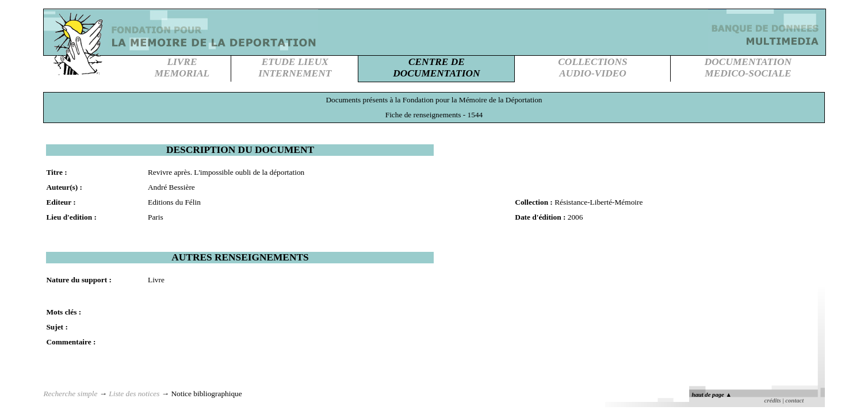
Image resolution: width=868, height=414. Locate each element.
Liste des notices (134, 394)
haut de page (712, 395)
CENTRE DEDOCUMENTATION (436, 68)
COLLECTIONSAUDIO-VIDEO (592, 68)
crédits (773, 400)
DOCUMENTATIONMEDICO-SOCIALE (748, 68)
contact (794, 400)
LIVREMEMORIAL (182, 68)
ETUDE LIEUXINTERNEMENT (295, 68)
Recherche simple (70, 394)
